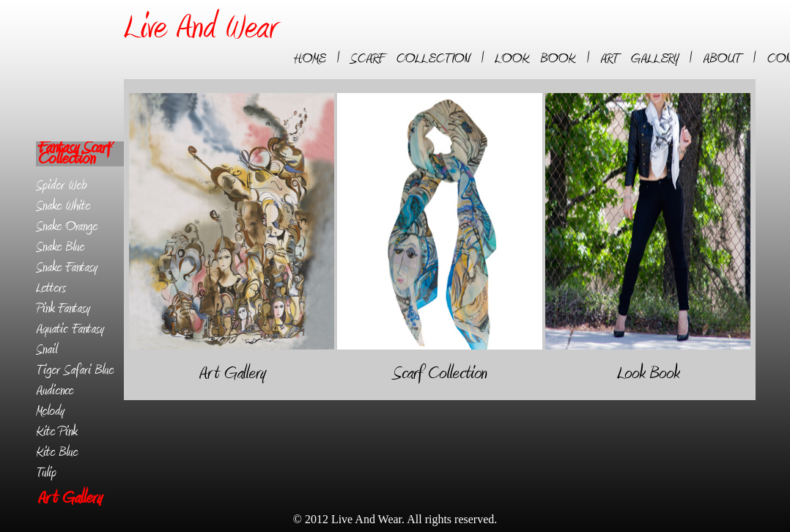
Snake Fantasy (67, 267)
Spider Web (61, 185)
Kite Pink (56, 432)
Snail (47, 350)
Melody (50, 411)
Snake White (63, 206)
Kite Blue (57, 452)
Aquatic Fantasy (70, 329)
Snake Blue (60, 247)
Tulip (46, 473)
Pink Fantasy (63, 309)
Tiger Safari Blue (75, 370)
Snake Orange (67, 226)
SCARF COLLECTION (410, 59)
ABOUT (722, 59)
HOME (310, 59)
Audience (55, 391)
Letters (51, 288)
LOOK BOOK (535, 59)
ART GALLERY (639, 59)
